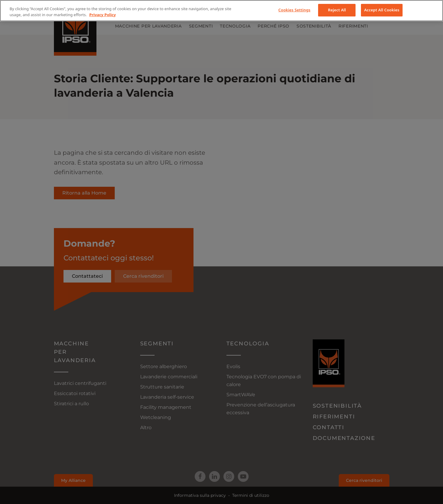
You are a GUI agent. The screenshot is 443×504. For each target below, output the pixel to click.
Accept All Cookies (382, 10)
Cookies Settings (294, 10)
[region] (221, 11)
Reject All (337, 10)
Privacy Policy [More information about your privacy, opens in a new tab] (103, 15)
